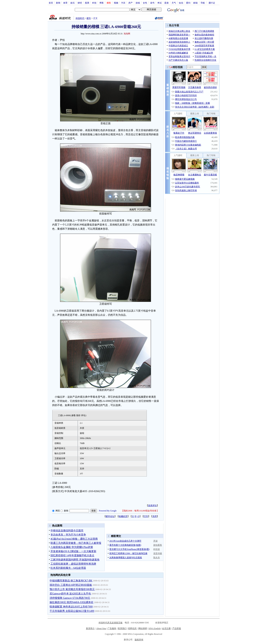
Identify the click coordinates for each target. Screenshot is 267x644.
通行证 (212, 3)
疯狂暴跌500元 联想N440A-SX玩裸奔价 (72, 602)
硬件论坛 (110, 516)
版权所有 (139, 640)
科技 (94, 3)
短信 (181, 3)
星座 (167, 3)
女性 (145, 3)
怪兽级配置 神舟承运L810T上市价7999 (71, 607)
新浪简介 (90, 628)
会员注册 (166, 628)
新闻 (58, 3)
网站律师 (143, 628)
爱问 (188, 3)
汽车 (123, 3)
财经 (80, 3)
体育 (65, 3)
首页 (51, 3)
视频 (116, 3)
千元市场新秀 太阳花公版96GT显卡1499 (72, 611)
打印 (146, 516)
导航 (203, 3)
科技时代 (80, 18)
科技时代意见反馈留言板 (111, 623)
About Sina (101, 628)
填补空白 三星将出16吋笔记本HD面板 (71, 585)
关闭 (155, 516)
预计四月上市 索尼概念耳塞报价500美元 (72, 589)
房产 (131, 3)
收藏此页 (123, 516)
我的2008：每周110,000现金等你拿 (140, 511)
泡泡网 (127, 34)
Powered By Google (108, 511)
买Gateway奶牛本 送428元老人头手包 (70, 594)
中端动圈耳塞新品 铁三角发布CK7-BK (71, 581)
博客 (102, 3)
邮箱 (195, 3)
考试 (159, 3)
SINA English (154, 628)
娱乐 (73, 3)
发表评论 (152, 505)
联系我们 (122, 628)
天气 (174, 3)
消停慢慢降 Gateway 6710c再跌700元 (70, 598)
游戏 (138, 3)
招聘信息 (132, 628)
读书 (152, 3)
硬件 (89, 18)
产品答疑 (177, 628)
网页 (58, 511)
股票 (87, 3)
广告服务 (112, 628)
